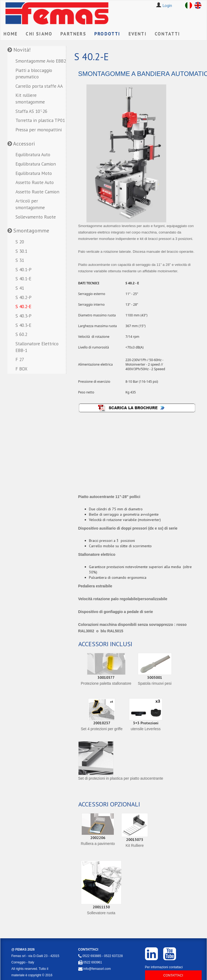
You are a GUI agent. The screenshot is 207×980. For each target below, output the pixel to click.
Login (167, 5)
